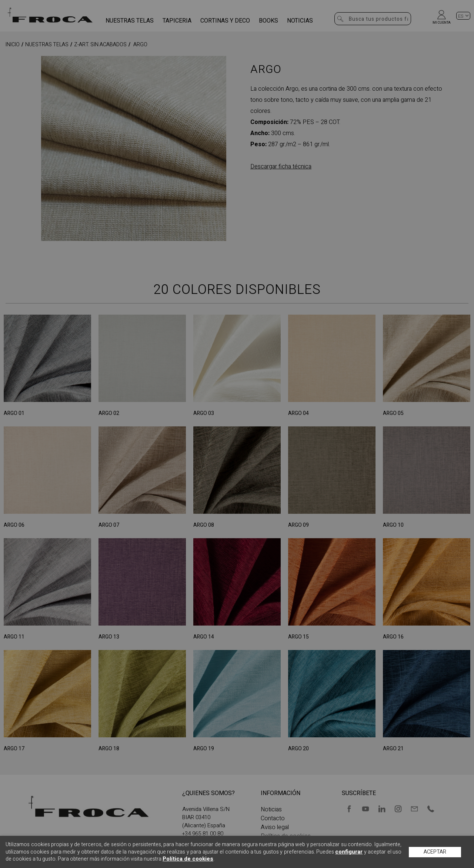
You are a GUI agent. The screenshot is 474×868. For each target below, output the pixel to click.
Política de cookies (188, 859)
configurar (349, 852)
